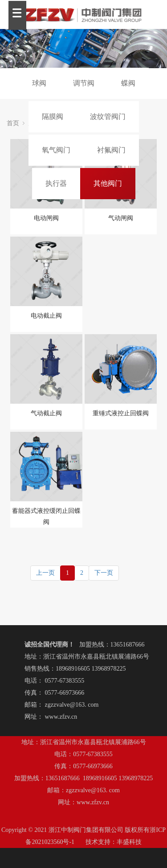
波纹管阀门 (108, 117)
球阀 (39, 83)
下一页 (104, 573)
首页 (13, 123)
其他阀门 (108, 183)
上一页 (45, 573)
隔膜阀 (53, 117)
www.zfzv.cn (61, 717)
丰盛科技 (129, 842)
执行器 (56, 183)
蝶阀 (128, 83)
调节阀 (84, 83)
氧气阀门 (56, 150)
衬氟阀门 (111, 150)
